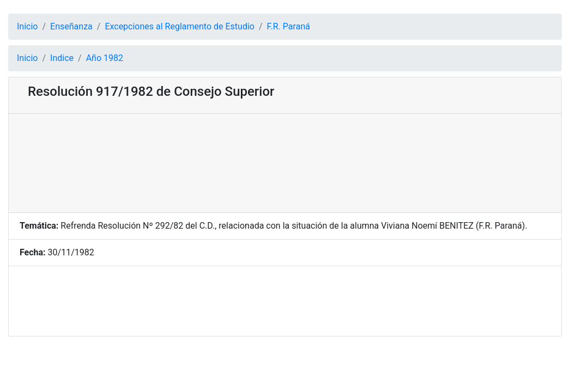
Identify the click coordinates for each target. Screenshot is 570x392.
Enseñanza (71, 26)
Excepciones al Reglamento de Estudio (180, 26)
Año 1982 (105, 58)
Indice (62, 58)
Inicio (27, 26)
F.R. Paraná (289, 26)
